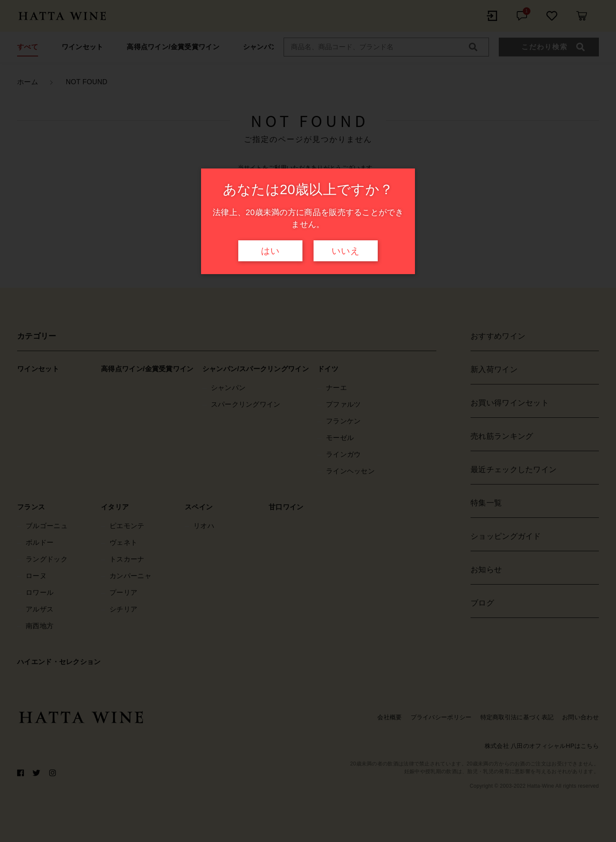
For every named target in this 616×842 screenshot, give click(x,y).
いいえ (346, 251)
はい (270, 251)
